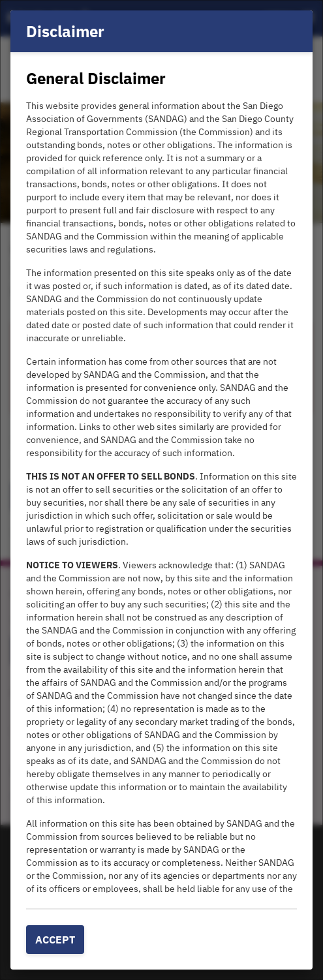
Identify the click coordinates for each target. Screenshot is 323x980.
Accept (55, 940)
